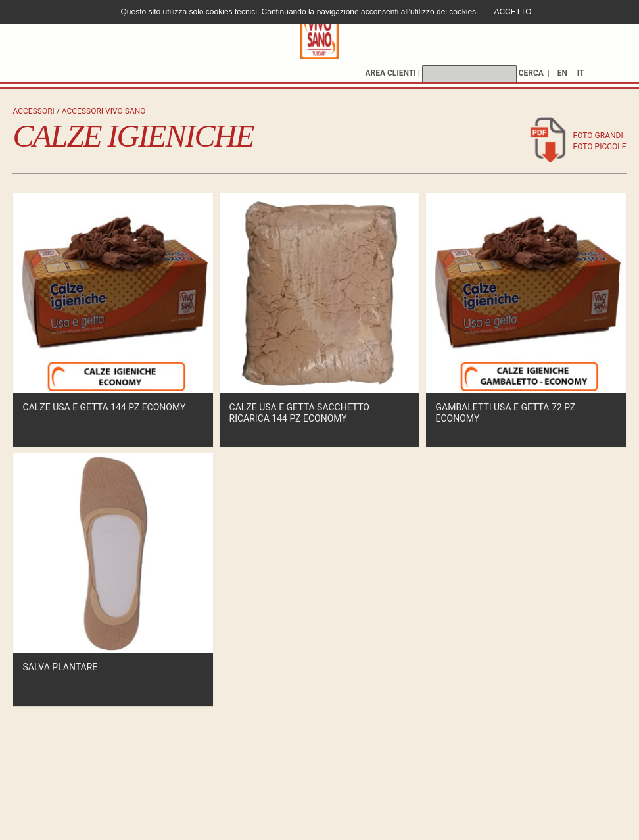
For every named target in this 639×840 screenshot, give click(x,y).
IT (581, 73)
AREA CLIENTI (390, 73)
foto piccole (600, 147)
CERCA (531, 73)
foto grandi (598, 136)
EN (562, 73)
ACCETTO (512, 12)
